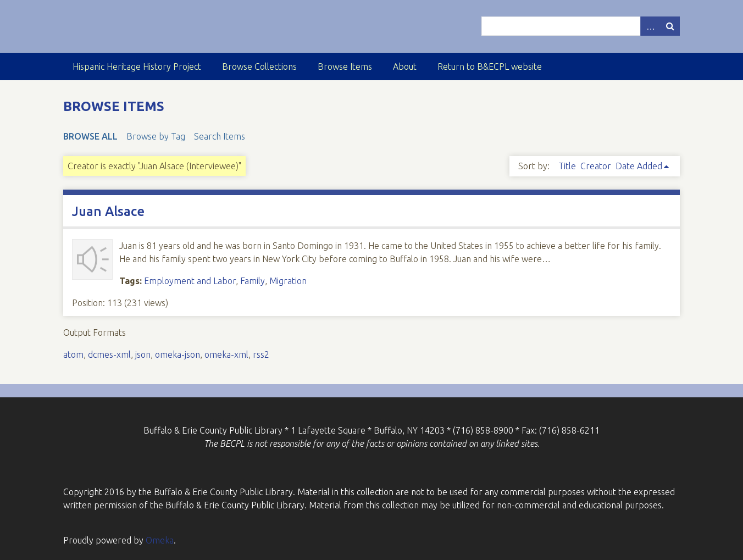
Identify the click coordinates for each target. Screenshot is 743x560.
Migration (288, 281)
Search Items (220, 136)
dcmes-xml (109, 354)
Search (670, 26)
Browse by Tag (156, 136)
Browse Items (345, 66)
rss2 (261, 354)
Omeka (160, 540)
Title (567, 166)
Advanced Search (650, 26)
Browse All (90, 136)
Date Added (639, 166)
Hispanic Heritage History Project (137, 66)
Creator (596, 166)
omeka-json (178, 354)
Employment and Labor (190, 281)
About (405, 66)
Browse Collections (259, 66)
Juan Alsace (108, 211)
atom (73, 354)
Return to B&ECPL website (490, 66)
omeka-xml (226, 354)
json (143, 354)
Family (253, 281)
